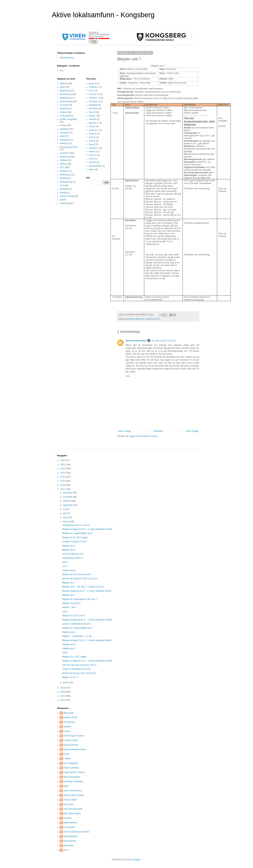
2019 (63, 481)
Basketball (65, 98)
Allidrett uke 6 (69, 648)
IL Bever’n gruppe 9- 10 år (75, 542)
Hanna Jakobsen (71, 768)
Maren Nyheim (70, 823)
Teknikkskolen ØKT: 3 (72, 558)
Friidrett (63, 112)
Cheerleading (66, 101)
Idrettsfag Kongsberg (73, 781)
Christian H (94, 101)
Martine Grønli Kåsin (136, 341)
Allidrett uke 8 (69, 570)
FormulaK (64, 105)
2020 (63, 477)
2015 (63, 692)
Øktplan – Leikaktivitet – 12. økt (77, 636)
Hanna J (93, 116)
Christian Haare (71, 740)
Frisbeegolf (65, 116)
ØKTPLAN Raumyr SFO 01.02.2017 (79, 673)
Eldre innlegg (192, 431)
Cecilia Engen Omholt (73, 736)
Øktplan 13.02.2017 (72, 603)
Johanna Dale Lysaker (74, 795)
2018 (63, 485)
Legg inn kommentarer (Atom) (143, 436)
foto (61, 71)
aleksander (68, 845)
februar (67, 522)
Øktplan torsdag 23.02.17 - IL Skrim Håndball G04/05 (87, 529)
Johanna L (94, 130)
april (65, 513)
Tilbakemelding (67, 58)
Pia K (91, 159)
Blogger (137, 860)
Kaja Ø (92, 144)
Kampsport (65, 140)
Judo (62, 136)
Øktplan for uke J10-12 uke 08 (77, 574)
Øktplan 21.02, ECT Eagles (75, 538)
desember (68, 493)
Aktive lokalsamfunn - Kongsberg (103, 15)
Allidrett (63, 84)
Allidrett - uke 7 (69, 607)
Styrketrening (66, 182)
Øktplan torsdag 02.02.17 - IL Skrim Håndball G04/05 (87, 661)
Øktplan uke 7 (69, 583)
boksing (63, 193)
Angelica (67, 727)
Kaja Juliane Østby (72, 813)
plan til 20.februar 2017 (73, 554)
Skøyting (64, 178)
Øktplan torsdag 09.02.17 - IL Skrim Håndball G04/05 (87, 620)
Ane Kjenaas (69, 722)
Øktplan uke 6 (69, 632)
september (68, 505)
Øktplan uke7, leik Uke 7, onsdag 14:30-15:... (84, 587)
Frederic (67, 759)
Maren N (93, 152)
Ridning (63, 164)
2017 (63, 489)
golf (61, 200)
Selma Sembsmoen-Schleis (76, 832)
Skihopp (64, 171)
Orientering (65, 157)
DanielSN (93, 105)
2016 (63, 688)
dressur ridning (67, 196)
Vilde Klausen (70, 841)
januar (66, 682)
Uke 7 (65, 566)
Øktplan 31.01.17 (70, 677)
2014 (63, 696)
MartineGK (150, 319)
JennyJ (92, 126)
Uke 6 (65, 612)
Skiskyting (64, 175)
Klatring (63, 143)
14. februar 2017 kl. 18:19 (163, 341)
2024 (63, 460)
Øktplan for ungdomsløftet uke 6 (77, 628)
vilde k (92, 170)
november (68, 497)
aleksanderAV (95, 166)
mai (65, 509)
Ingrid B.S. (94, 123)
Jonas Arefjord (70, 800)
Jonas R (93, 134)
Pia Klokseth (69, 827)
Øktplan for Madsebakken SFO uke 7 (80, 599)
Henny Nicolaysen (72, 777)
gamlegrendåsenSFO (136, 319)
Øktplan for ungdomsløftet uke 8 (77, 533)
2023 (63, 465)
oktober (67, 501)
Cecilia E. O (94, 98)
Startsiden (158, 431)
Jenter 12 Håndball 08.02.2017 (77, 624)
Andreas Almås (70, 717)
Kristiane (67, 818)
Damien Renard (71, 745)
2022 (63, 469)
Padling (63, 160)
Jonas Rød (68, 804)
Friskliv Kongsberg (68, 119)
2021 (63, 473)
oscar (66, 850)
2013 (63, 700)
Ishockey (64, 133)
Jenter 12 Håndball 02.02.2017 (77, 669)
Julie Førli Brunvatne (73, 809)
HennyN (93, 119)
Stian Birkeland (70, 836)
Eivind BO (94, 109)
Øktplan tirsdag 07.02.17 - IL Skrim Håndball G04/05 (87, 640)
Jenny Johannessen (73, 791)
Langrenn (64, 153)
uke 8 (65, 562)
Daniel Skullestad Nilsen (75, 749)
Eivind (66, 754)
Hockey (63, 125)
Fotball (63, 109)
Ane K (92, 91)
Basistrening (66, 94)
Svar (128, 376)
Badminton (65, 91)
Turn (62, 185)
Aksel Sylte (68, 713)
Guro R (92, 112)
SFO (158, 319)
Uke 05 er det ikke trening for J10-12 (79, 665)
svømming (65, 203)
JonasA (92, 137)
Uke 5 (65, 653)
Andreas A (94, 87)
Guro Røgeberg (71, 763)
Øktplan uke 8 (69, 546)
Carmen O (94, 94)
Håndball (64, 129)
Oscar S (93, 155)
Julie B (92, 141)
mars (66, 517)
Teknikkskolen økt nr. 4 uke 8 (76, 525)
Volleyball (64, 189)
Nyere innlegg (125, 431)
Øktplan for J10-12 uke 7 (74, 616)
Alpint (62, 87)
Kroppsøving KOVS (69, 147)
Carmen (67, 731)
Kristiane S (94, 148)
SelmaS (93, 162)
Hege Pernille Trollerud (74, 772)
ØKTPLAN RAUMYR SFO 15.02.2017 (80, 579)
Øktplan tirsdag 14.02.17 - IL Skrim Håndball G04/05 (87, 591)
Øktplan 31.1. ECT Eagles (75, 657)
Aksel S (93, 84)
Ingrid (66, 786)
